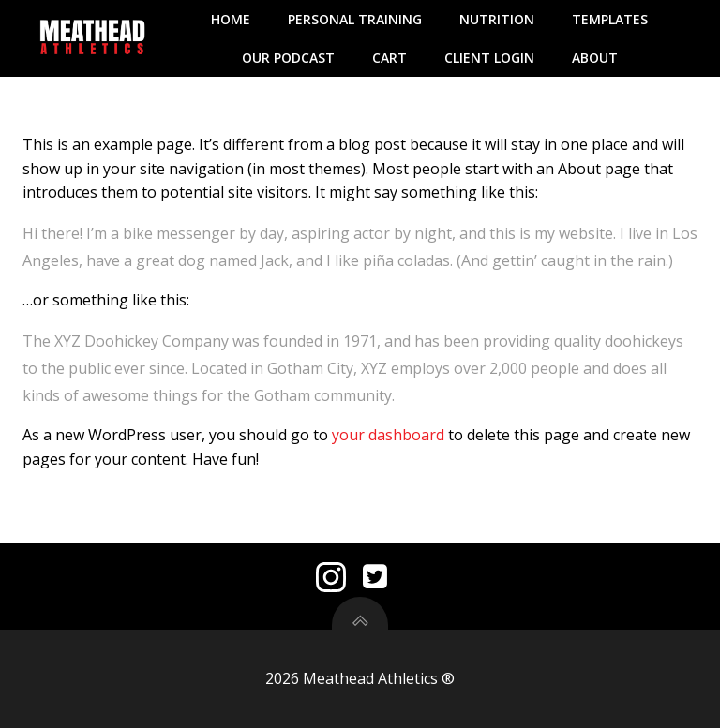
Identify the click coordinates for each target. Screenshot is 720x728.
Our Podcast (288, 58)
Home (231, 19)
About (595, 58)
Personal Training (355, 19)
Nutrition (497, 19)
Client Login (489, 58)
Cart (390, 58)
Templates (610, 19)
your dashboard (388, 435)
